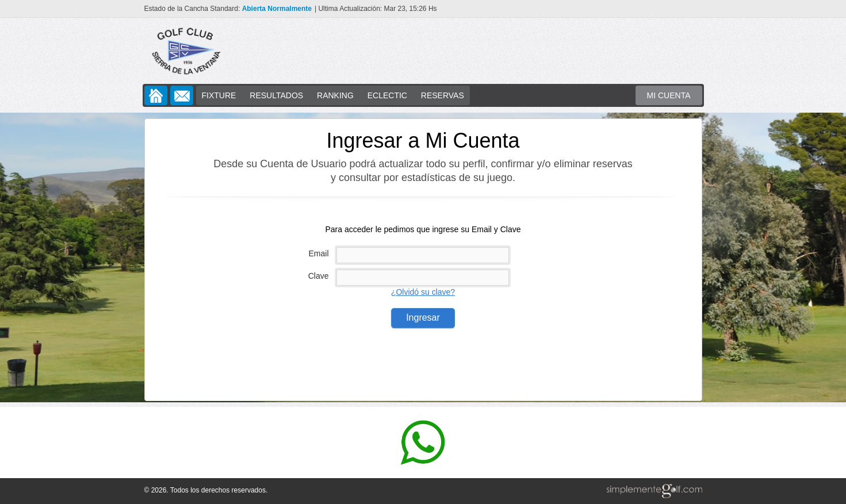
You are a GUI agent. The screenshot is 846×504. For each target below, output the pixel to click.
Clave (319, 276)
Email (318, 253)
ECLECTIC (387, 95)
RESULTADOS (276, 95)
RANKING (335, 95)
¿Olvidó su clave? (423, 292)
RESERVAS (443, 95)
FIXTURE (219, 95)
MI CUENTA (669, 95)
